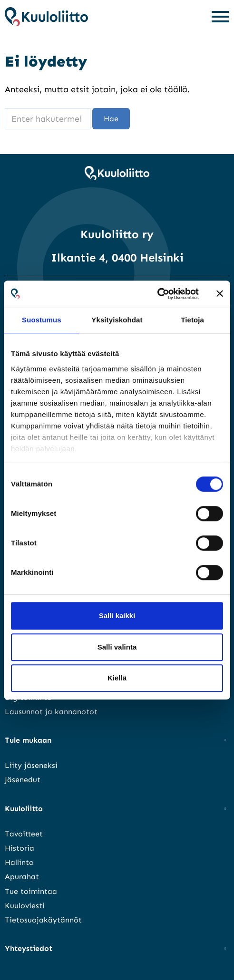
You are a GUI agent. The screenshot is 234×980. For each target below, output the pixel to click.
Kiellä (117, 678)
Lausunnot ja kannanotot (51, 712)
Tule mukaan (28, 740)
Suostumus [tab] (42, 320)
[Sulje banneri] (220, 294)
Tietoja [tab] (192, 320)
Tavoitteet (24, 834)
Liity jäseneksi (31, 765)
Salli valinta (117, 647)
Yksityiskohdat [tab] (117, 320)
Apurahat (22, 877)
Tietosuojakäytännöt (43, 920)
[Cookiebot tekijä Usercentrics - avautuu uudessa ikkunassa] (157, 294)
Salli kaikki (117, 616)
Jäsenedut (23, 780)
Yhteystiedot (29, 948)
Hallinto (19, 862)
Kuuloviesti (25, 906)
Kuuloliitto (24, 809)
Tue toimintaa (31, 891)
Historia (19, 848)
